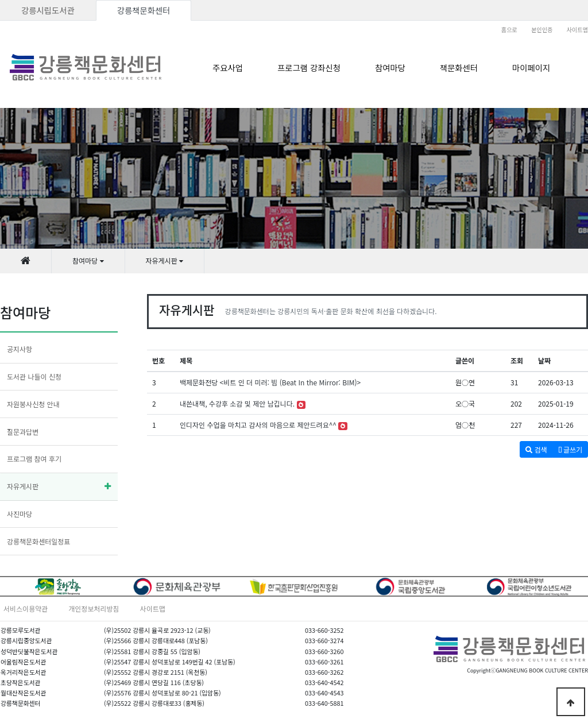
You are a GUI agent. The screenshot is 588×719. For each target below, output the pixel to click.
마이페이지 (531, 67)
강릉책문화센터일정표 (38, 541)
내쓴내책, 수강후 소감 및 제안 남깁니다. (237, 403)
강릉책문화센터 (144, 10)
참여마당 (390, 67)
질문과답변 (23, 432)
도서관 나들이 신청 (34, 376)
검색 (536, 449)
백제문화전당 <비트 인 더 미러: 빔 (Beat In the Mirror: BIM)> (270, 382)
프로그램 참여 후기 (34, 459)
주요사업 (228, 67)
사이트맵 (578, 30)
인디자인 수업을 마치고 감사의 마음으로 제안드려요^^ (258, 425)
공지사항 (20, 349)
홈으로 (509, 30)
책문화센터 (459, 67)
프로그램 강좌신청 (309, 67)
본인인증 (542, 30)
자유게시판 (23, 486)
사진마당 (20, 514)
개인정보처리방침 (94, 608)
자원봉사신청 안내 (33, 404)
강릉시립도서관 (48, 10)
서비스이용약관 (26, 608)
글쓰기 (570, 449)
